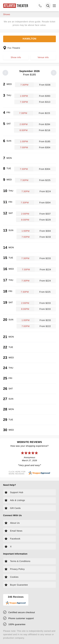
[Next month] (54, 73)
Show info (16, 57)
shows (7, 14)
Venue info (43, 57)
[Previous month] (5, 73)
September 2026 (29, 73)
